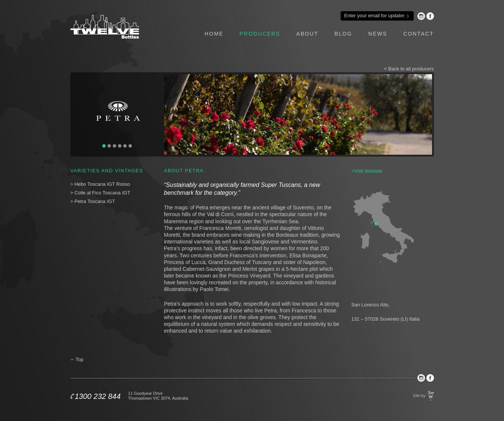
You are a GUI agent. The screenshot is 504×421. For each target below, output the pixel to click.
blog (343, 34)
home (214, 34)
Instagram (421, 16)
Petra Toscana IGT (95, 201)
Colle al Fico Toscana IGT (102, 193)
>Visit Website (367, 171)
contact (418, 34)
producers (260, 34)
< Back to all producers (409, 69)
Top (80, 359)
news (378, 34)
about (307, 34)
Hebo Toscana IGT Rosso (102, 184)
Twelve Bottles (105, 27)
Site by (419, 396)
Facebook (430, 16)
